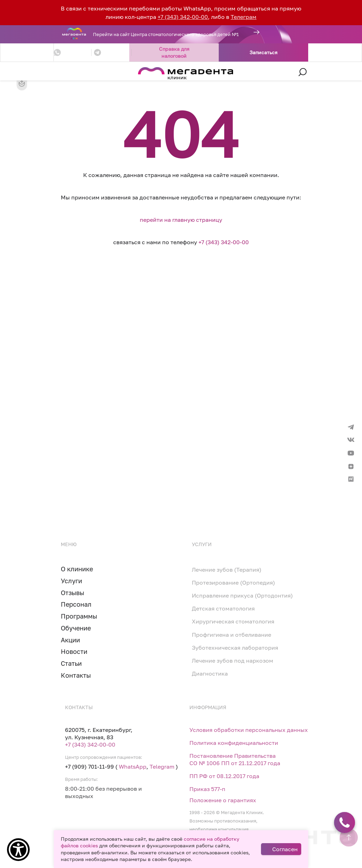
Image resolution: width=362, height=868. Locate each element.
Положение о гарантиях (223, 800)
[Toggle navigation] (59, 72)
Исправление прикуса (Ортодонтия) (242, 595)
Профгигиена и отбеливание (231, 635)
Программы (79, 616)
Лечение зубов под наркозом (233, 661)
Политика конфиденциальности (234, 743)
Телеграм (244, 17)
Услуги (71, 581)
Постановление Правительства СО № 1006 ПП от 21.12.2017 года (235, 759)
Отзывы (73, 593)
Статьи (71, 663)
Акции (70, 640)
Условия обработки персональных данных (249, 730)
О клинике (77, 569)
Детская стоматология (223, 608)
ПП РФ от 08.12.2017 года (224, 776)
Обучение (76, 628)
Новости (74, 651)
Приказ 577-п (207, 789)
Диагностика (210, 673)
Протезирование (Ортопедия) (233, 583)
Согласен (285, 849)
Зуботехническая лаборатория (235, 648)
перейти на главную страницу (181, 220)
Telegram (162, 767)
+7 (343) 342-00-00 (183, 17)
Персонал (76, 604)
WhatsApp (133, 767)
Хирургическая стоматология (233, 621)
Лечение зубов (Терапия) (227, 570)
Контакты (76, 675)
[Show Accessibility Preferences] (18, 850)
